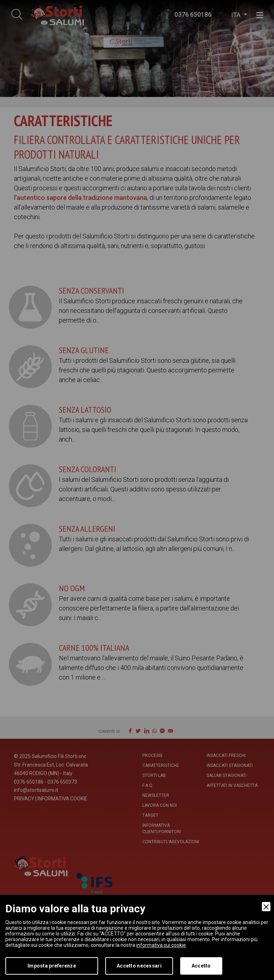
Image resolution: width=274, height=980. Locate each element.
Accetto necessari (139, 966)
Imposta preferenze (52, 966)
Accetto (201, 966)
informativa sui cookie (161, 945)
